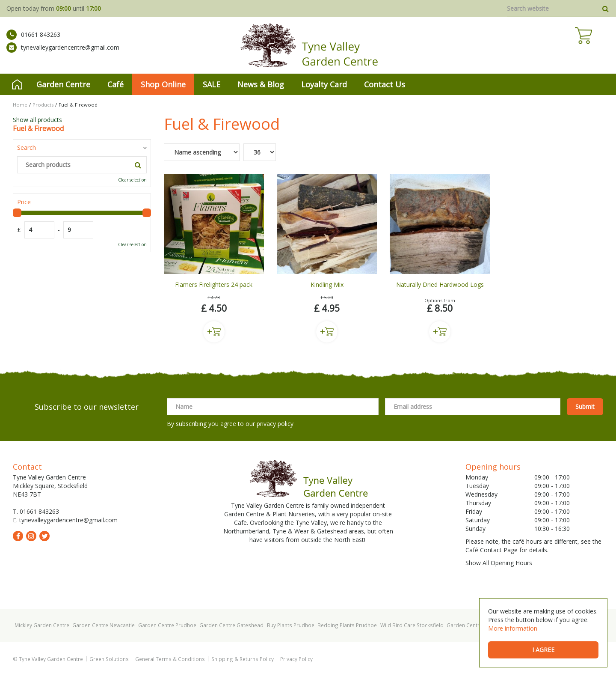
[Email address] (473, 407)
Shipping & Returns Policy (243, 659)
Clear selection (132, 180)
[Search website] (558, 9)
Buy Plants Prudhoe (291, 625)
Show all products (37, 120)
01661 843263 (33, 41)
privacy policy (275, 424)
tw (44, 536)
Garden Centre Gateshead (231, 625)
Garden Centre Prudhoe (167, 625)
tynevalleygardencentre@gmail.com (63, 54)
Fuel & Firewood (38, 128)
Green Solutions (109, 659)
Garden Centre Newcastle (104, 625)
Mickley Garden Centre (42, 625)
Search (27, 147)
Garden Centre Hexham (475, 625)
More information (513, 628)
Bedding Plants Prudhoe (347, 625)
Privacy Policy (296, 659)
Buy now (214, 332)
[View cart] (601, 47)
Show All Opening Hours (499, 563)
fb (18, 536)
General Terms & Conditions (170, 659)
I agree (543, 650)
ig (31, 536)
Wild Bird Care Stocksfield (412, 625)
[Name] (273, 407)
